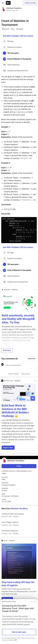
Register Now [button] (8, 448)
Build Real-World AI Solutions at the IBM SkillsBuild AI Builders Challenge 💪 (15, 411)
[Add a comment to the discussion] (21, 367)
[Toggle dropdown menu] (35, 290)
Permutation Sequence (19, 532)
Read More (7, 350)
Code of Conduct (13, 374)
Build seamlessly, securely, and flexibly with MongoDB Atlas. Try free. (18, 319)
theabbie (20, 29)
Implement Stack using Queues (19, 515)
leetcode (6, 29)
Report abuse (26, 374)
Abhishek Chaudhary (14, 8)
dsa (13, 29)
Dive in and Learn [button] (19, 632)
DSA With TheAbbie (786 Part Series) (18, 36)
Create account (30, 3)
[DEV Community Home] (8, 3)
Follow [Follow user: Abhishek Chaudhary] (19, 466)
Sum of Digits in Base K (19, 524)
